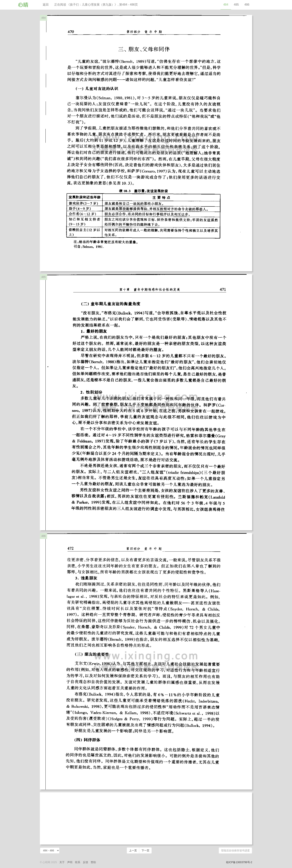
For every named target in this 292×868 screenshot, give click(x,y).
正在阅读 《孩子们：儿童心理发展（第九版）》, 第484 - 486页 (96, 5)
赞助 (93, 862)
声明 (70, 862)
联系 (78, 862)
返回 (46, 5)
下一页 (145, 850)
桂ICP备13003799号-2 (239, 862)
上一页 (133, 850)
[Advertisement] (146, 818)
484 (226, 5)
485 (236, 5)
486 (247, 5)
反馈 (85, 862)
